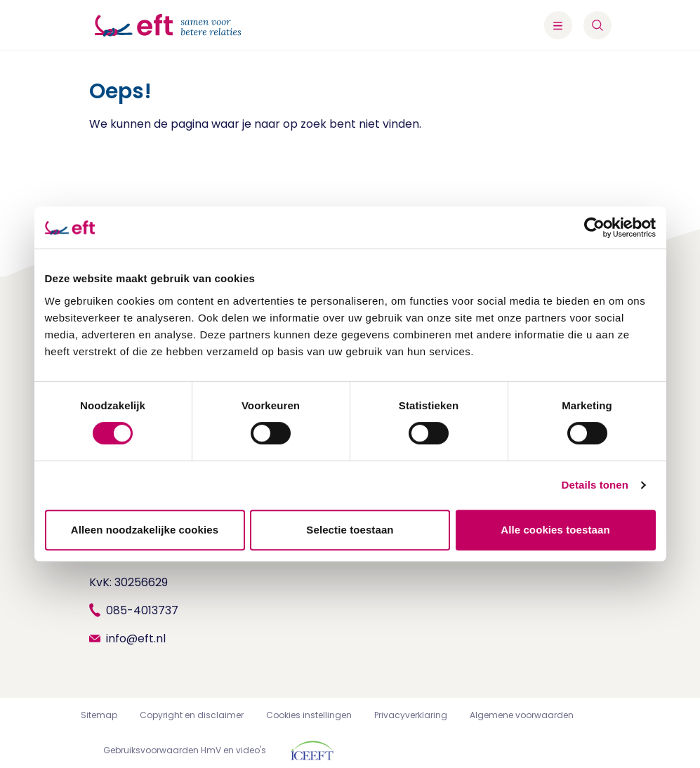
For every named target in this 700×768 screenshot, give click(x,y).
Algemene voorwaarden (522, 715)
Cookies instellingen (309, 715)
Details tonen (595, 485)
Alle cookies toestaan (555, 530)
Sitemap (99, 715)
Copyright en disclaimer (192, 715)
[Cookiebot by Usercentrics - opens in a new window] (594, 227)
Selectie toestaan (350, 530)
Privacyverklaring (411, 715)
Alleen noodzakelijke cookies (145, 530)
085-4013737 (142, 610)
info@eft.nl (136, 638)
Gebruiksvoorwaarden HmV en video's (185, 750)
